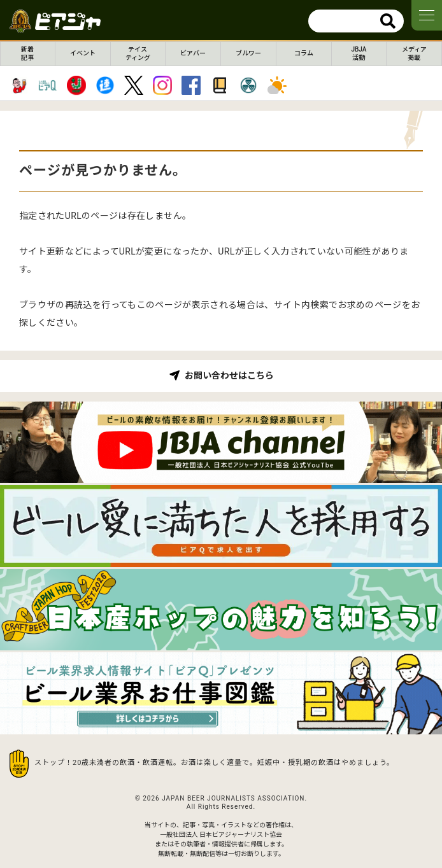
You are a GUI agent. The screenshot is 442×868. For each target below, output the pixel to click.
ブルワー (248, 53)
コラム (304, 53)
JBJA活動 (359, 53)
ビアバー (193, 53)
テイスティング (138, 53)
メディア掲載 (414, 53)
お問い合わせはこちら (229, 375)
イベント (83, 53)
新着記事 (27, 53)
